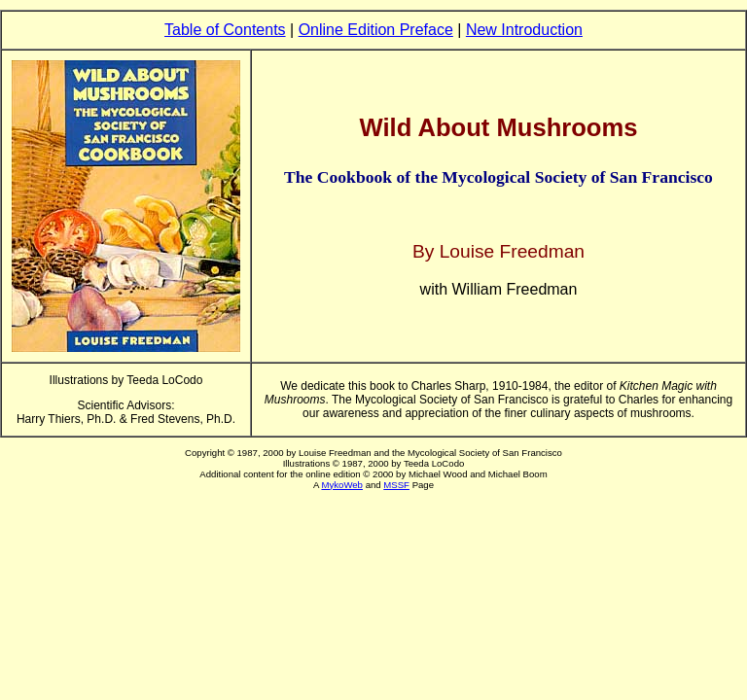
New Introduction (524, 30)
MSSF (396, 485)
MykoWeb (341, 485)
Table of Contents (225, 30)
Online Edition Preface (376, 30)
